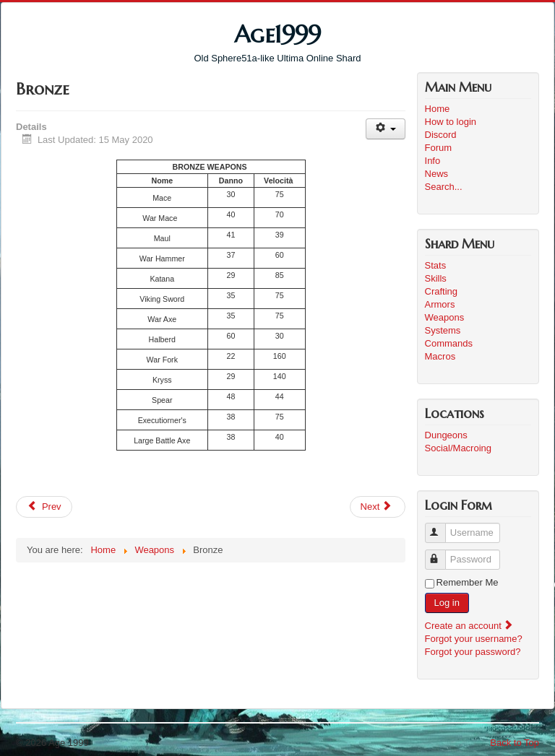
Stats (436, 265)
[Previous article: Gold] (44, 507)
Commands (449, 343)
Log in (447, 603)
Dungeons (446, 435)
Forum (439, 148)
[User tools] (386, 129)
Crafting (442, 291)
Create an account (470, 626)
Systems (443, 330)
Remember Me (468, 582)
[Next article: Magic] (378, 507)
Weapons (445, 317)
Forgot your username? (474, 639)
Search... (444, 187)
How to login (451, 122)
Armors (440, 304)
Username (442, 527)
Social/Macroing (459, 448)
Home (438, 109)
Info (433, 161)
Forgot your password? (473, 652)
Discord (441, 135)
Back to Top (515, 743)
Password (442, 553)
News (437, 174)
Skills (436, 278)
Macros (440, 356)
